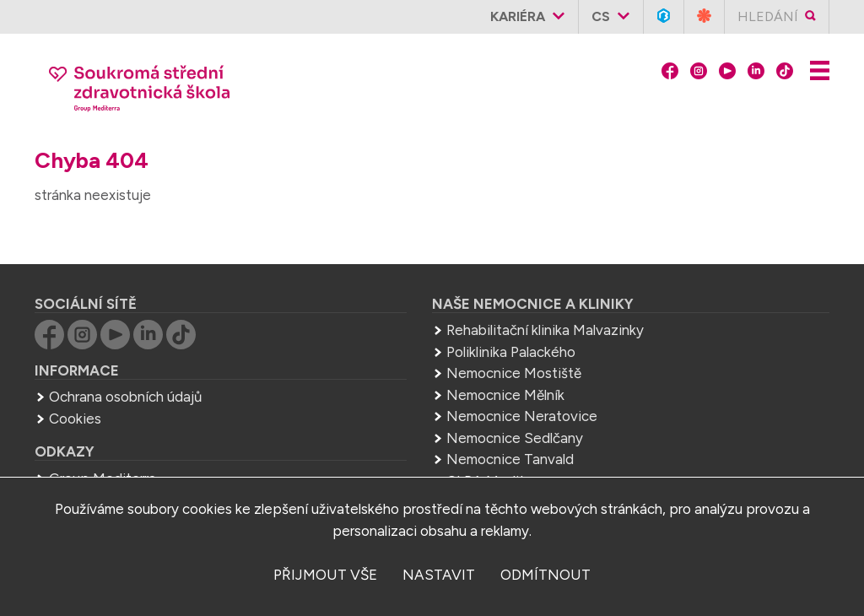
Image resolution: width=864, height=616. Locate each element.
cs (601, 16)
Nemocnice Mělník (505, 395)
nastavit (439, 575)
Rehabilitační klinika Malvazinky (545, 330)
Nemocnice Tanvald (510, 459)
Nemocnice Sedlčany (515, 438)
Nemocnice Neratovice (522, 416)
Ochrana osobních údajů (125, 397)
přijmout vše (325, 575)
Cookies (75, 419)
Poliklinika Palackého (511, 352)
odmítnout (545, 575)
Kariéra (518, 16)
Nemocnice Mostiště (514, 373)
